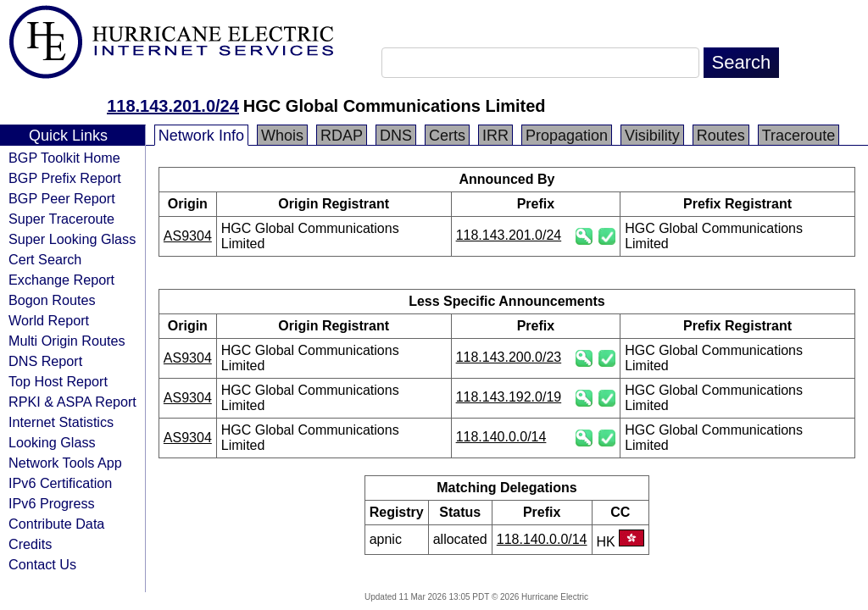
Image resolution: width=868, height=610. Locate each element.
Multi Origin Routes (67, 341)
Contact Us (42, 564)
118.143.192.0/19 (509, 397)
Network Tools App (65, 463)
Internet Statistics (61, 422)
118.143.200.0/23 (509, 357)
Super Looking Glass (72, 239)
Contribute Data (56, 524)
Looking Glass (52, 442)
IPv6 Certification (60, 483)
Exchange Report (61, 280)
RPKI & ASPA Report (72, 402)
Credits (30, 544)
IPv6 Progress (52, 503)
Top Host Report (58, 381)
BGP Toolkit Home (64, 158)
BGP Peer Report (62, 198)
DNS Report (45, 361)
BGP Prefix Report (65, 178)
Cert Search (45, 259)
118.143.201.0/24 (173, 106)
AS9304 (188, 236)
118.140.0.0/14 (501, 437)
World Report (49, 320)
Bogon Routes (52, 300)
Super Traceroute (61, 219)
